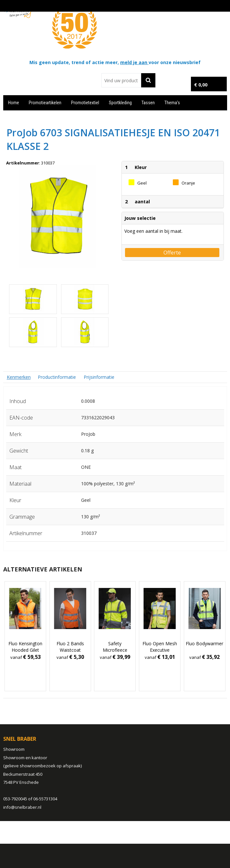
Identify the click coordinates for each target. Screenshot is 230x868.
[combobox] (121, 80)
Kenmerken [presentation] (19, 377)
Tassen (148, 103)
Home (14, 103)
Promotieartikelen (45, 103)
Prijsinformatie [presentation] (99, 377)
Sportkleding (120, 103)
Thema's (172, 103)
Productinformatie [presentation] (57, 377)
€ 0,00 (201, 85)
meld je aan (134, 62)
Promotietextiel (85, 103)
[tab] (19, 377)
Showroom (14, 749)
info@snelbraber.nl (22, 807)
